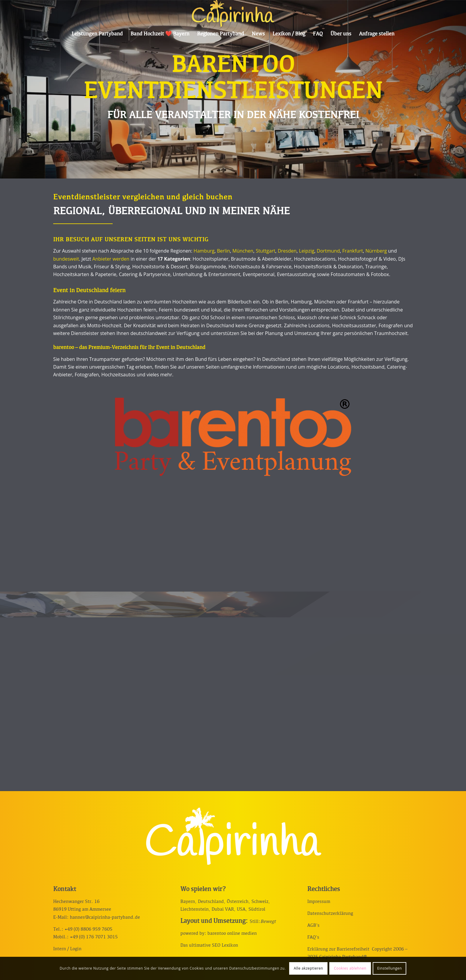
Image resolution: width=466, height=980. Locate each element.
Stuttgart (266, 251)
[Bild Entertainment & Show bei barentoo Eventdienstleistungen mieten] (235, 532)
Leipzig (307, 251)
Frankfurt (353, 251)
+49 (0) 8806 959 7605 (88, 929)
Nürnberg (376, 251)
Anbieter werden (111, 259)
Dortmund (328, 251)
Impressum (319, 902)
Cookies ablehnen (350, 968)
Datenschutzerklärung (330, 914)
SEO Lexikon (225, 945)
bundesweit (66, 259)
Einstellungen (389, 968)
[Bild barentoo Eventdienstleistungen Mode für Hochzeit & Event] (51, 532)
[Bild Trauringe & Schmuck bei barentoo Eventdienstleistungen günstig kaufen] (143, 532)
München (243, 251)
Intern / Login (67, 949)
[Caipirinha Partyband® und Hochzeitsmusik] (233, 13)
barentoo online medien (232, 934)
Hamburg (204, 251)
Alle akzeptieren (308, 968)
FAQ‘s (313, 937)
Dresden (287, 251)
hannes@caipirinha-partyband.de (105, 918)
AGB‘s (313, 926)
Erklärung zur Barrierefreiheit (338, 949)
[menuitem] (97, 34)
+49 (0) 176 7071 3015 (94, 937)
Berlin (223, 251)
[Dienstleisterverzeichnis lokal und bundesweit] (233, 437)
